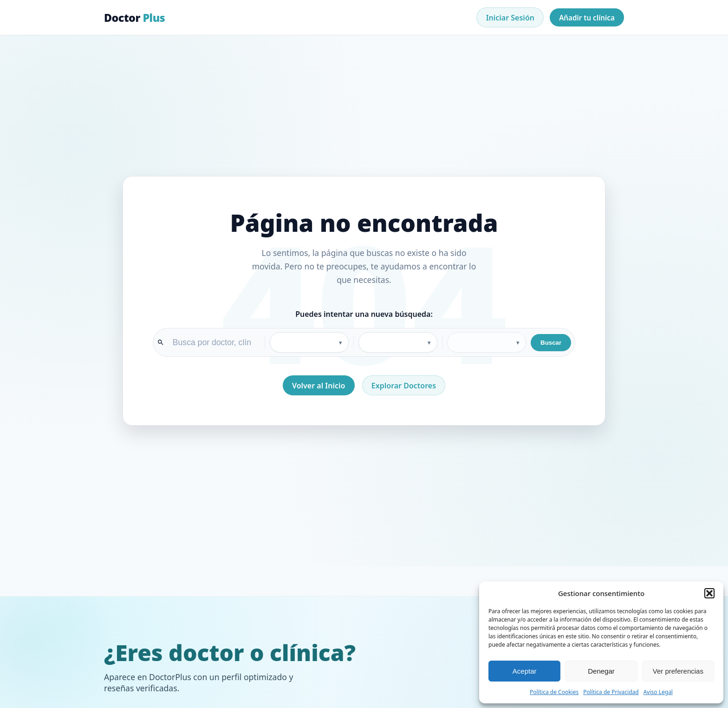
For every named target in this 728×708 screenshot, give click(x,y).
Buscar (551, 343)
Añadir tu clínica (587, 18)
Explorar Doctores (404, 386)
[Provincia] (398, 342)
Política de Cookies (554, 692)
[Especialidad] (309, 342)
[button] (709, 593)
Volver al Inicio (319, 386)
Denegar (601, 671)
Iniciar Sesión (510, 18)
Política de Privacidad (611, 692)
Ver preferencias (678, 671)
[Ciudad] (487, 342)
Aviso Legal (658, 692)
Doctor (134, 18)
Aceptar (525, 671)
